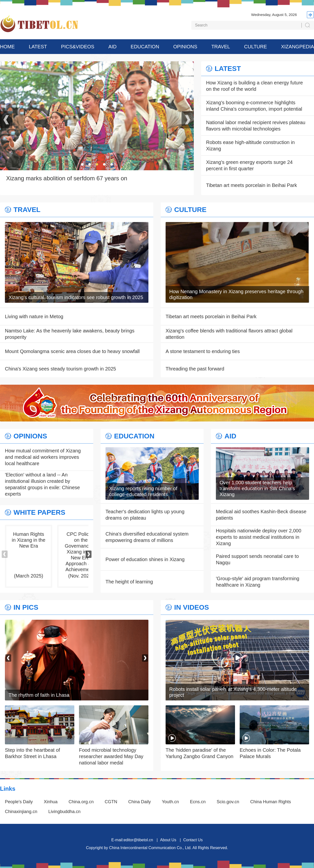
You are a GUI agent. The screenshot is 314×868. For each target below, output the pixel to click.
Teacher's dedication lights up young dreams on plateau (145, 515)
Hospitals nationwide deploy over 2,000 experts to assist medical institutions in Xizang (259, 537)
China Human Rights (271, 802)
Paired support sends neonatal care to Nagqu (257, 559)
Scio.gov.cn (228, 802)
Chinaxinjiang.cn (21, 812)
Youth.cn (170, 802)
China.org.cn (81, 802)
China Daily (140, 802)
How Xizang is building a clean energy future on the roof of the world (255, 86)
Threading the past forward (195, 369)
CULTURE (255, 47)
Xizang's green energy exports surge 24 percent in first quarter (249, 165)
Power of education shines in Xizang (145, 559)
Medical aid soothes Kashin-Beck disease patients (261, 515)
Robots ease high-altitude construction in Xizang (250, 145)
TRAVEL (221, 47)
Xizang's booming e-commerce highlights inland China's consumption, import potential (254, 106)
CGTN (111, 802)
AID (112, 47)
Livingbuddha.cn (64, 812)
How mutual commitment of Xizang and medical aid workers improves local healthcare (43, 457)
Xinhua (51, 802)
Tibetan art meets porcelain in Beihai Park (252, 185)
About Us (168, 840)
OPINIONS (185, 47)
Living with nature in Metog (34, 316)
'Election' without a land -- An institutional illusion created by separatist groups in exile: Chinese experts (42, 484)
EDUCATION (145, 47)
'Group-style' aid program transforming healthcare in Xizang (258, 582)
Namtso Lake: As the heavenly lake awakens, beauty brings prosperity (70, 334)
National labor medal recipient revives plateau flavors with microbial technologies (256, 126)
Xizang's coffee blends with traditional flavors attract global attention (229, 334)
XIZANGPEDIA (297, 47)
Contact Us (193, 840)
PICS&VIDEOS (78, 47)
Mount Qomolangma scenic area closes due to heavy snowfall (72, 351)
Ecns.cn (198, 802)
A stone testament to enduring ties (203, 351)
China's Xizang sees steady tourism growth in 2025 (60, 369)
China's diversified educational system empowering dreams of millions (147, 537)
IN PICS (26, 607)
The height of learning (129, 582)
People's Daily (19, 802)
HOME (7, 47)
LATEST (38, 47)
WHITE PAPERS (39, 513)
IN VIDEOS (192, 607)
